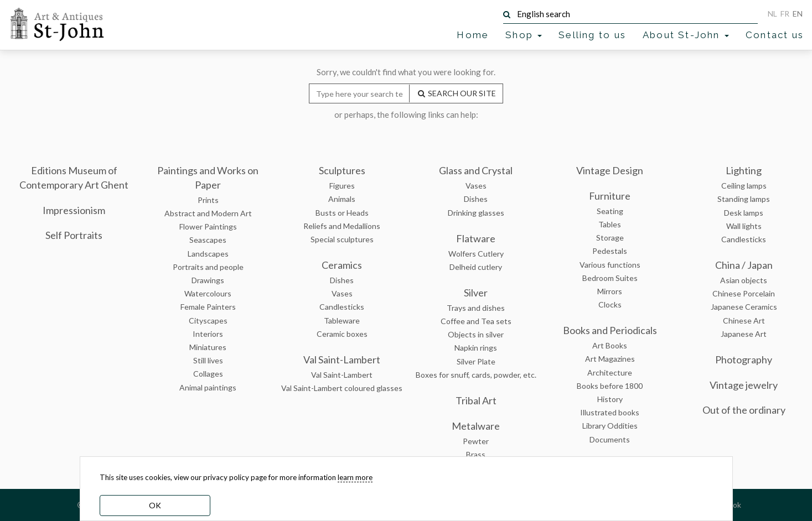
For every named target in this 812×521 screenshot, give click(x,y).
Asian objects (744, 280)
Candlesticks (342, 307)
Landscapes (208, 254)
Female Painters (208, 307)
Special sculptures (342, 239)
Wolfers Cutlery (476, 254)
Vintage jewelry (744, 385)
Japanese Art (744, 334)
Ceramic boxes (342, 334)
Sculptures (342, 170)
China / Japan (744, 265)
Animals (342, 199)
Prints (208, 200)
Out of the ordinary (744, 410)
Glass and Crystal (476, 170)
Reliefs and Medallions (342, 226)
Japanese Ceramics (744, 307)
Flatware (476, 238)
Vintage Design (610, 170)
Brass (476, 454)
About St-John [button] (686, 35)
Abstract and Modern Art (208, 213)
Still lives (208, 360)
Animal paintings (208, 387)
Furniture (610, 196)
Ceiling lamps (744, 186)
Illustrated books (610, 412)
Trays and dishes (476, 308)
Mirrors (610, 291)
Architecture (610, 372)
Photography (744, 360)
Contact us (775, 35)
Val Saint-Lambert (342, 360)
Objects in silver (476, 334)
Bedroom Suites (610, 278)
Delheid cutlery (476, 267)
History (610, 399)
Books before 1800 (610, 386)
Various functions (610, 265)
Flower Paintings (208, 226)
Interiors (208, 334)
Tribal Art (476, 400)
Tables (610, 224)
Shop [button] (524, 35)
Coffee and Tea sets (476, 321)
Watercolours (208, 293)
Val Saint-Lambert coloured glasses (342, 388)
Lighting (744, 170)
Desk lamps (744, 213)
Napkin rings (476, 348)
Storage (610, 238)
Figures (342, 186)
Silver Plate (476, 361)
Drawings (208, 280)
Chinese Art (744, 321)
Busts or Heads (342, 213)
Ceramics (342, 265)
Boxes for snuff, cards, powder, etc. (476, 375)
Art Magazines (610, 359)
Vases (342, 293)
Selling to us (592, 35)
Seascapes (208, 240)
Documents (610, 439)
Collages (208, 374)
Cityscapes (208, 321)
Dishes (342, 280)
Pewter (476, 441)
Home (473, 35)
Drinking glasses (476, 213)
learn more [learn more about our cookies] (355, 477)
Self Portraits (74, 235)
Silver (476, 293)
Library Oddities (610, 426)
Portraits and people (208, 267)
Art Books (610, 345)
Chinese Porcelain (744, 293)
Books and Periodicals (610, 330)
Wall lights (744, 226)
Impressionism (74, 210)
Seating (610, 211)
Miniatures (208, 347)
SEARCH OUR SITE (456, 93)
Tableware (342, 321)
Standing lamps (744, 199)
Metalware (476, 426)
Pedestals (610, 251)
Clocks (610, 304)
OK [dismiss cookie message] (155, 505)
